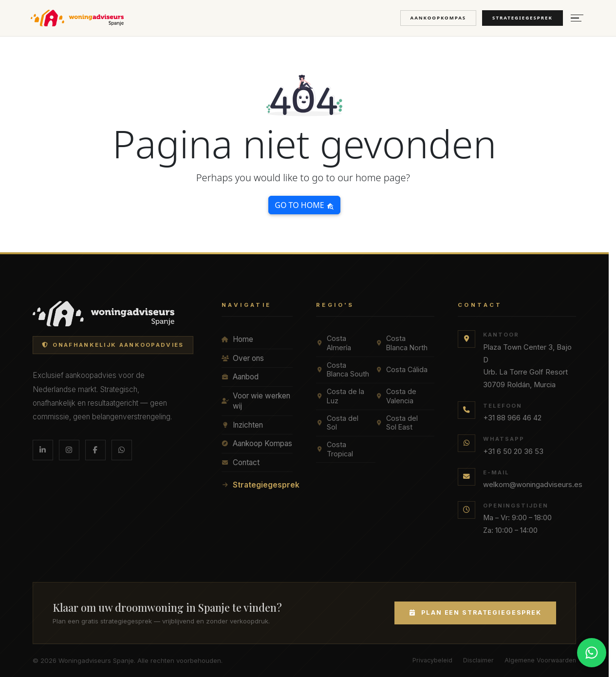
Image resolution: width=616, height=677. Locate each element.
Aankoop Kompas (257, 443)
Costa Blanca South (343, 370)
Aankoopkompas (439, 18)
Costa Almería (334, 343)
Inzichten (242, 425)
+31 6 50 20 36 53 (513, 451)
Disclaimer (478, 660)
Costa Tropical (335, 449)
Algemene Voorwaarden (540, 660)
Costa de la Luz (340, 396)
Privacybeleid (432, 660)
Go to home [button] (304, 205)
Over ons (243, 358)
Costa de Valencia (396, 396)
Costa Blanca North (401, 343)
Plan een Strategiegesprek (475, 612)
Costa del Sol (337, 423)
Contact (241, 462)
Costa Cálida (401, 369)
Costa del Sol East (397, 423)
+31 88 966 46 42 (512, 418)
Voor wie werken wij (256, 401)
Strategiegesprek (523, 18)
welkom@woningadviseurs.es (533, 485)
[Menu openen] (577, 18)
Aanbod (240, 377)
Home (237, 339)
